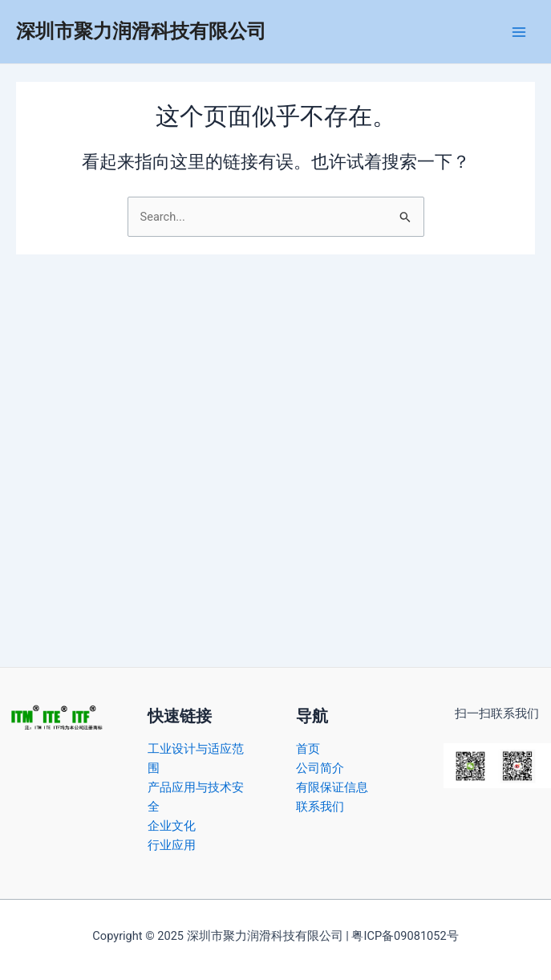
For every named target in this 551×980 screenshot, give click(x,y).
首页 (308, 749)
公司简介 (320, 768)
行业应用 (172, 845)
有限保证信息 (332, 787)
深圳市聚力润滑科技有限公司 (141, 31)
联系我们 (320, 807)
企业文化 (172, 826)
